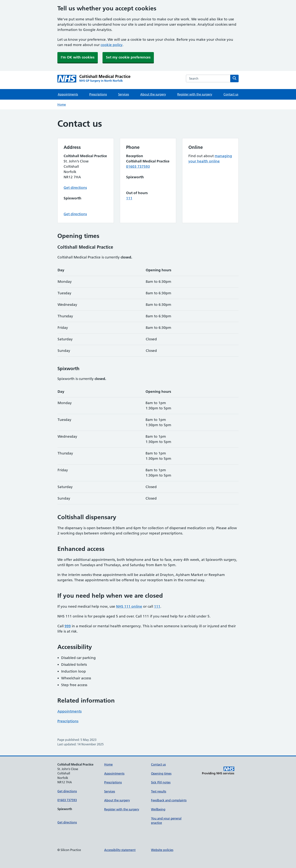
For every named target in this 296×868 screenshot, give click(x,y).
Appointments (68, 94)
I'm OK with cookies (78, 57)
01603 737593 (138, 166)
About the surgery (153, 94)
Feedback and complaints (169, 800)
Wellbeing (158, 809)
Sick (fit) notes (161, 782)
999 (68, 626)
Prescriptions (98, 94)
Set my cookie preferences (128, 57)
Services (124, 94)
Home (62, 105)
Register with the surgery (195, 94)
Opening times (161, 773)
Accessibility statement (120, 850)
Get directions (75, 188)
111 (129, 198)
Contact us (231, 94)
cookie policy (112, 45)
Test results (159, 791)
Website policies (162, 850)
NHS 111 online (129, 606)
